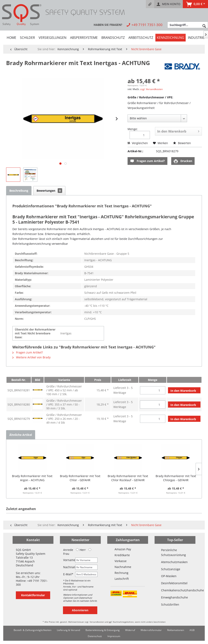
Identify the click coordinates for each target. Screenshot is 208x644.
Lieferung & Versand (68, 630)
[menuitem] (150, 4)
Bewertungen (49, 191)
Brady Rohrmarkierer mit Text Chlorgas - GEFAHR (176, 478)
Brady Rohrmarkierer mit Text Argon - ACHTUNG (32, 478)
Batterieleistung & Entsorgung (103, 630)
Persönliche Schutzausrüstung (173, 552)
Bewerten (182, 143)
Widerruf (130, 630)
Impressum (114, 636)
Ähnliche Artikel (21, 435)
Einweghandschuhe (174, 597)
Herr (81, 550)
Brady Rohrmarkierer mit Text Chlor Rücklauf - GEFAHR (128, 478)
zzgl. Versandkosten (151, 89)
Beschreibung (19, 191)
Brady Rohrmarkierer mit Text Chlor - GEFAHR (80, 478)
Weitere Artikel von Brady (31, 357)
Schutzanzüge (171, 569)
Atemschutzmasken (174, 562)
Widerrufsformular (151, 630)
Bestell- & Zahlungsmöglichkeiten (32, 630)
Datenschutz (95, 636)
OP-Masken (169, 576)
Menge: (133, 129)
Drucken (183, 161)
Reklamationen (176, 630)
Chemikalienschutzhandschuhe (175, 590)
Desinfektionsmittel (174, 583)
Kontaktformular (33, 595)
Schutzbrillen (170, 604)
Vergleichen (138, 143)
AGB (192, 630)
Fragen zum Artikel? (147, 161)
